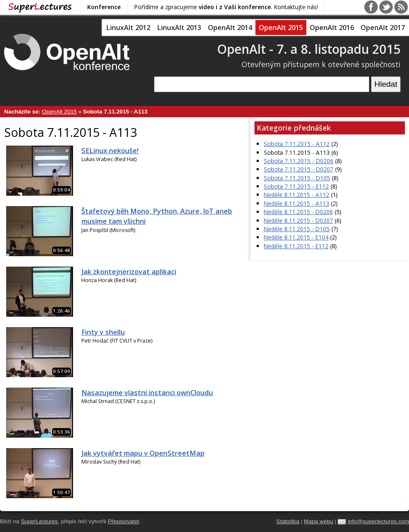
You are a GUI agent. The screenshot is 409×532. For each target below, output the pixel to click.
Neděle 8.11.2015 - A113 (297, 203)
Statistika (288, 521)
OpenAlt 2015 (281, 28)
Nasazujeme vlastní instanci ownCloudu (147, 393)
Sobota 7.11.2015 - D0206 (299, 161)
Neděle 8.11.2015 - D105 (297, 229)
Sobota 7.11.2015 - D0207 (299, 169)
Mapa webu (318, 521)
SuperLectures (39, 521)
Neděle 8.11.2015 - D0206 (298, 212)
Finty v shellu (103, 332)
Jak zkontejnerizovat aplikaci (129, 272)
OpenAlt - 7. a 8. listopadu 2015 (309, 49)
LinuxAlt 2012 (128, 28)
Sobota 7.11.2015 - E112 (296, 186)
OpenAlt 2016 (332, 28)
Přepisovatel (123, 521)
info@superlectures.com (378, 521)
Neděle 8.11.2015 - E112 (296, 246)
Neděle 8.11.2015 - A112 (297, 195)
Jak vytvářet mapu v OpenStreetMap (143, 453)
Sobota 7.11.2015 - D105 (297, 178)
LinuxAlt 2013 (179, 28)
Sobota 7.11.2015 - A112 (297, 144)
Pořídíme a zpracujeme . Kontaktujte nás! (226, 7)
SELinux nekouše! (110, 151)
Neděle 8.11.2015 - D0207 (298, 221)
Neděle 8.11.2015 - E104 (296, 237)
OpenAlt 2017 (383, 28)
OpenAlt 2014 (230, 28)
